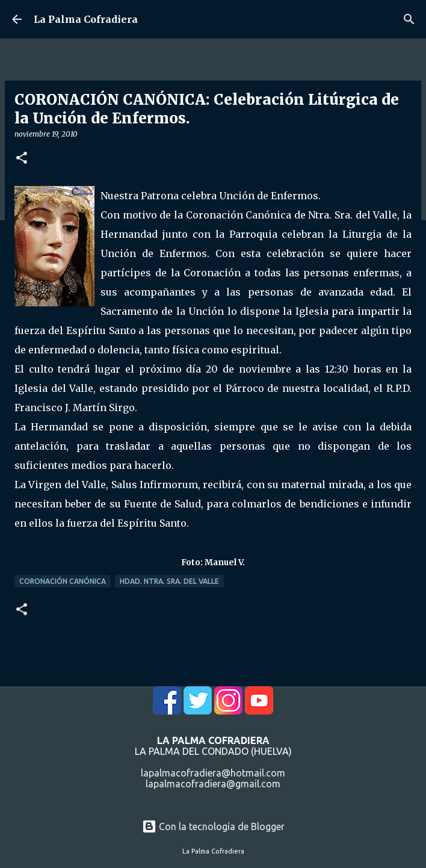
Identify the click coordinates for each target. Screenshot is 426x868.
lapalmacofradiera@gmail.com (213, 784)
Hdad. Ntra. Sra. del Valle (169, 581)
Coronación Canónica (63, 581)
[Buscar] (409, 19)
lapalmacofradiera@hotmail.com (213, 773)
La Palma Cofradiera (86, 19)
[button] (22, 159)
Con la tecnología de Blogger (213, 826)
